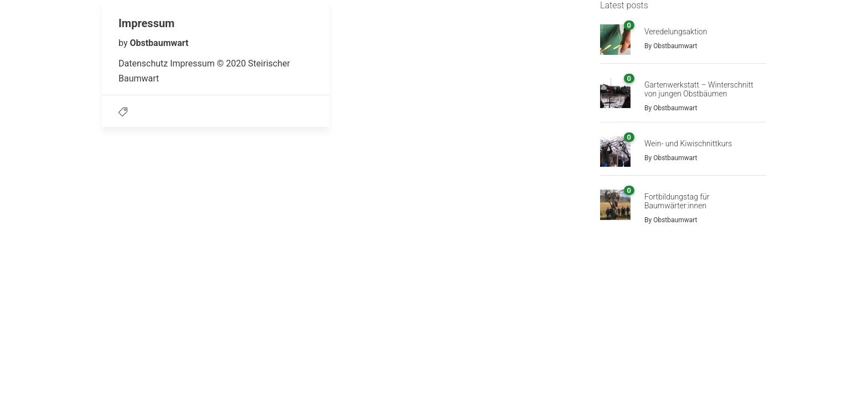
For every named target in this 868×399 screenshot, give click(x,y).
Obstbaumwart (159, 43)
